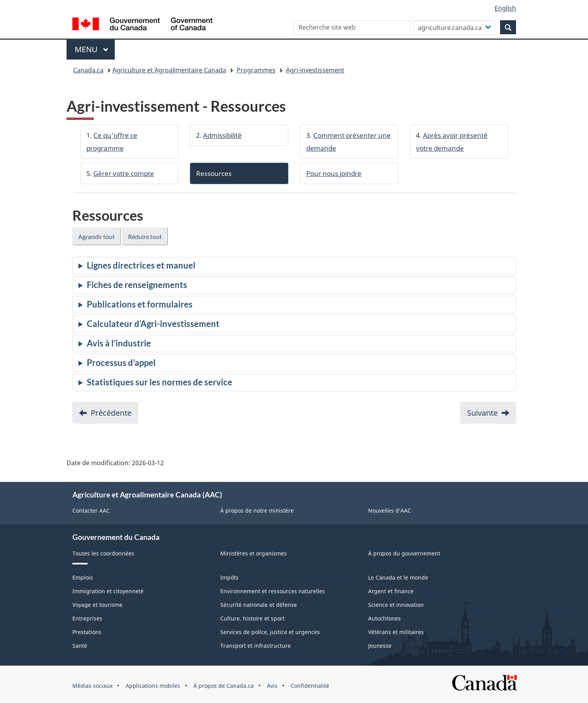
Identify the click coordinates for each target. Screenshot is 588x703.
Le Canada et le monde (398, 577)
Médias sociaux (92, 686)
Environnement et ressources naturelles (273, 591)
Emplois (83, 577)
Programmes (256, 70)
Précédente (111, 413)
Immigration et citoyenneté (108, 591)
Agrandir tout (97, 236)
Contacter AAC (91, 511)
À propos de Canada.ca (224, 686)
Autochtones (384, 618)
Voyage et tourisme (97, 605)
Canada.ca (88, 70)
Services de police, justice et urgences (270, 632)
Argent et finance (391, 591)
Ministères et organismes (254, 553)
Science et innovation (396, 605)
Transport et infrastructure (255, 646)
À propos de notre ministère (257, 511)
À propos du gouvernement (404, 553)
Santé (80, 646)
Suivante (482, 413)
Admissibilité (222, 135)
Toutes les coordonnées (103, 553)
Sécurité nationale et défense (259, 605)
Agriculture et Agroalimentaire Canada (169, 70)
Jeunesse (380, 646)
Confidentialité (310, 686)
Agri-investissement (315, 70)
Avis (272, 686)
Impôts (229, 577)
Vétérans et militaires (396, 632)
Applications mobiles (153, 686)
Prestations (87, 632)
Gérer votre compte (124, 173)
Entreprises (87, 618)
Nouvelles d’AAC (390, 511)
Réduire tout (145, 236)
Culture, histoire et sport (252, 618)
